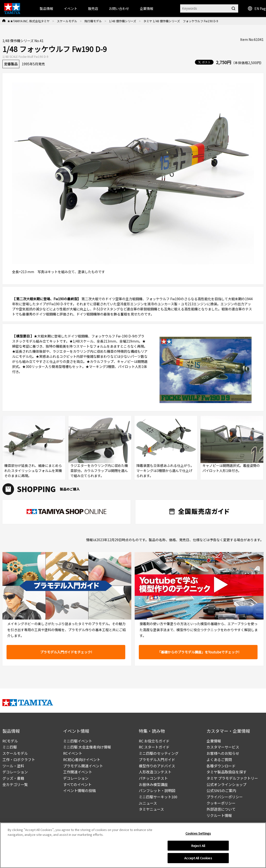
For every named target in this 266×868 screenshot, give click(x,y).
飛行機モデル (93, 21)
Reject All (198, 846)
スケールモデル (67, 21)
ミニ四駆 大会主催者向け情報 (87, 747)
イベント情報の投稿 (79, 790)
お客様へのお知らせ (223, 753)
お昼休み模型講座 (153, 784)
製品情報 (46, 8)
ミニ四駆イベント (78, 741)
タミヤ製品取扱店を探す (226, 772)
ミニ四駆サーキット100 (158, 797)
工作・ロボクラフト (19, 759)
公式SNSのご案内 (221, 790)
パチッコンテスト (153, 778)
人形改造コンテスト (155, 772)
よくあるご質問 (219, 759)
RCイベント (73, 753)
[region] (133, 845)
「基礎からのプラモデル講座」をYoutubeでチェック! (198, 652)
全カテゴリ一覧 (15, 784)
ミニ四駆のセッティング (159, 753)
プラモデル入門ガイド (157, 759)
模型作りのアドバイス (157, 766)
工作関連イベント (78, 772)
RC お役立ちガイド (154, 741)
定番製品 (11, 64)
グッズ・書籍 (13, 778)
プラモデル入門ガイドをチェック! (66, 652)
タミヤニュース (151, 809)
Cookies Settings (198, 833)
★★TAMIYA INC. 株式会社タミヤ (28, 21)
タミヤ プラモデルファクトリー (232, 778)
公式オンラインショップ (226, 784)
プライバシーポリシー (225, 797)
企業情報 (214, 741)
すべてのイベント (77, 784)
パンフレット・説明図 (157, 790)
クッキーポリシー (221, 803)
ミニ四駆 (10, 747)
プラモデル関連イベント (83, 766)
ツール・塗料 (13, 766)
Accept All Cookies (198, 858)
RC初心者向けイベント (82, 759)
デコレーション (15, 772)
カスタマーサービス (223, 747)
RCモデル (10, 741)
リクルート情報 (219, 815)
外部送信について (221, 809)
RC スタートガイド (154, 747)
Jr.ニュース (148, 803)
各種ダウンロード (221, 766)
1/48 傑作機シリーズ (123, 21)
